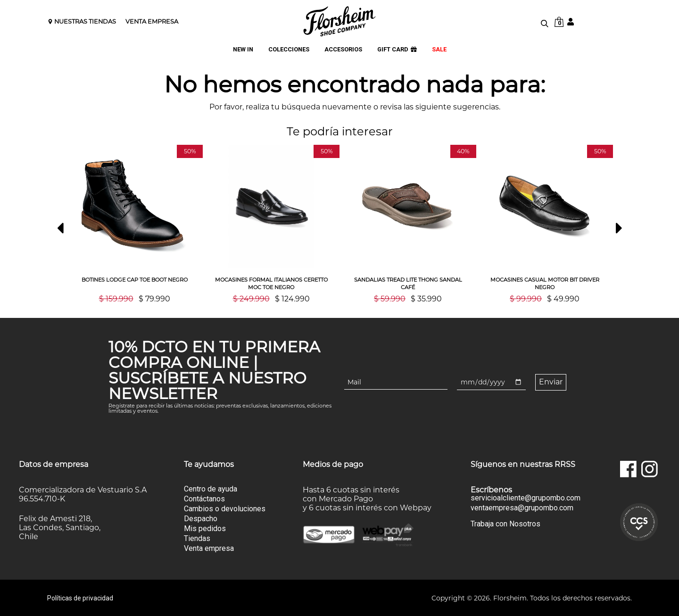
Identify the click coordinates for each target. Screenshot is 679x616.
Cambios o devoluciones (225, 508)
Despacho (201, 518)
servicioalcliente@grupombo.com (526, 498)
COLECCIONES (289, 50)
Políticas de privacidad (80, 598)
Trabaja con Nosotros (505, 523)
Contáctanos (204, 498)
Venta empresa (209, 548)
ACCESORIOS (343, 50)
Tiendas (197, 538)
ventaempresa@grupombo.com (522, 508)
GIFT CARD (397, 50)
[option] (134, 224)
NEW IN (243, 50)
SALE (439, 50)
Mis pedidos (205, 528)
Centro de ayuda (211, 488)
